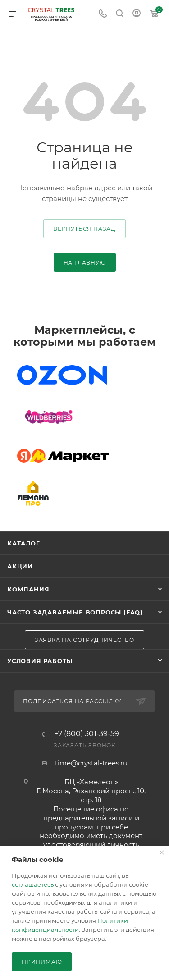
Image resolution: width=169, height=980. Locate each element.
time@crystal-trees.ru (91, 763)
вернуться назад (84, 229)
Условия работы (40, 661)
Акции (20, 566)
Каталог (24, 543)
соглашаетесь (33, 884)
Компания (28, 589)
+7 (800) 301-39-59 (87, 734)
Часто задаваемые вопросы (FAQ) (75, 612)
